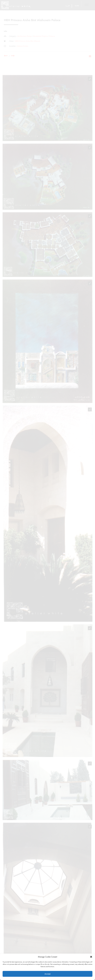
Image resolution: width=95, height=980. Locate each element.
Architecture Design (25, 36)
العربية (67, 6)
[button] (91, 957)
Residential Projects (41, 36)
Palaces (52, 36)
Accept (47, 974)
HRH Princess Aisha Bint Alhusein (28, 41)
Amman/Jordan (23, 46)
